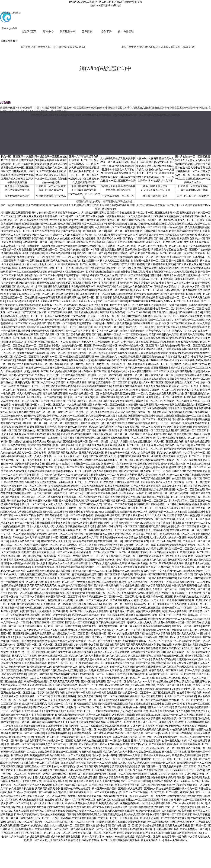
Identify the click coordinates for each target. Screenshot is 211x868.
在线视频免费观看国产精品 (132, 416)
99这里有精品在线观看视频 (78, 357)
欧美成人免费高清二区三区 (24, 541)
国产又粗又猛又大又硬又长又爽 (96, 320)
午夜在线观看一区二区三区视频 (97, 674)
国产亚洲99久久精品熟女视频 (33, 825)
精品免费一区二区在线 (132, 397)
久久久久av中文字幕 (67, 294)
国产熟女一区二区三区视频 (80, 622)
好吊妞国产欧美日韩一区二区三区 (149, 261)
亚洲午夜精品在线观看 (161, 416)
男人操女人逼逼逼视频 (136, 814)
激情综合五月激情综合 (112, 312)
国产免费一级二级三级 (177, 445)
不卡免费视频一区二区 (74, 497)
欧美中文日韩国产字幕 (197, 674)
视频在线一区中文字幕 (197, 323)
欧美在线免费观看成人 (107, 412)
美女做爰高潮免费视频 (197, 227)
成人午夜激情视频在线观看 (191, 711)
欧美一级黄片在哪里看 (19, 249)
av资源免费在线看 (128, 357)
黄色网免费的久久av (28, 604)
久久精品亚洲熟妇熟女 (110, 814)
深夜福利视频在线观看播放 (25, 615)
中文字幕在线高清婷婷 (84, 818)
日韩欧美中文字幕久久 (166, 286)
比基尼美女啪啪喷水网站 (152, 475)
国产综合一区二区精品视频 (101, 763)
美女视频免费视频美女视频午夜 (152, 729)
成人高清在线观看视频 (74, 560)
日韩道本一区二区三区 (69, 279)
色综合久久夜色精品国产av (78, 249)
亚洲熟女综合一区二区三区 (123, 235)
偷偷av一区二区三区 (150, 641)
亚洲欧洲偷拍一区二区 (55, 216)
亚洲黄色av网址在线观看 (85, 615)
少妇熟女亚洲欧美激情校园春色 (118, 186)
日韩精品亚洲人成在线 (134, 619)
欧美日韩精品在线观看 (106, 397)
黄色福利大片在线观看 (61, 807)
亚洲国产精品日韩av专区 (101, 560)
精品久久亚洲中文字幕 (180, 268)
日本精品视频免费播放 (182, 213)
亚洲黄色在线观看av (95, 460)
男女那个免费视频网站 (78, 334)
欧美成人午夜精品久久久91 (174, 508)
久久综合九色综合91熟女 (165, 781)
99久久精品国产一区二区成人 (43, 796)
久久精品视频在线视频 (192, 327)
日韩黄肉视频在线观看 (197, 722)
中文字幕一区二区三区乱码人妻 (115, 818)
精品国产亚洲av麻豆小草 (134, 512)
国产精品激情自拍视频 (88, 368)
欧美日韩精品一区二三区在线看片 (178, 460)
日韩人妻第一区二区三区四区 (154, 471)
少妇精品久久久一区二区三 (39, 833)
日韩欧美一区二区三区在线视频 (104, 375)
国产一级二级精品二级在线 (37, 419)
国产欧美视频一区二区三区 (37, 235)
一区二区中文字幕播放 (47, 763)
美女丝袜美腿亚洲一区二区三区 (122, 445)
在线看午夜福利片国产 (120, 283)
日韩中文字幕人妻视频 (63, 530)
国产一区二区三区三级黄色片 (193, 196)
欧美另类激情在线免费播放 (184, 231)
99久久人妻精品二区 (30, 630)
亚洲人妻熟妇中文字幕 (98, 825)
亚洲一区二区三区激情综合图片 (43, 345)
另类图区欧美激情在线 (107, 272)
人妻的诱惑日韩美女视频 (135, 342)
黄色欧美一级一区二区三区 (143, 508)
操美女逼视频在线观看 (58, 290)
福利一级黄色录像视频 (112, 216)
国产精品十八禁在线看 (45, 331)
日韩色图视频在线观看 (120, 519)
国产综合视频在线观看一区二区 (138, 412)
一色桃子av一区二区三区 (111, 316)
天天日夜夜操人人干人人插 (53, 342)
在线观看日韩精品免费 (189, 693)
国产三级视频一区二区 (81, 412)
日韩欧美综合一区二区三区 (189, 416)
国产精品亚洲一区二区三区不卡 (192, 430)
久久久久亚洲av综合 (152, 445)
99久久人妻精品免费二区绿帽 (121, 807)
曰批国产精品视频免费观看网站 (41, 416)
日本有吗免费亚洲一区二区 (94, 294)
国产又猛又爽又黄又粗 (29, 216)
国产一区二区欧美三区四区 (83, 216)
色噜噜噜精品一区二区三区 (77, 345)
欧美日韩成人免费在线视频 (89, 741)
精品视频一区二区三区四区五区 (39, 493)
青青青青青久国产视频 (122, 611)
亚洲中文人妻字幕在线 (162, 438)
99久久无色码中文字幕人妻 (87, 257)
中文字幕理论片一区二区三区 (118, 196)
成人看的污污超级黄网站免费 (48, 693)
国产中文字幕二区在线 (79, 648)
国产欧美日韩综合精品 (161, 526)
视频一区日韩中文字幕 (172, 504)
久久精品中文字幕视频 (148, 718)
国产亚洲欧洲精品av (121, 600)
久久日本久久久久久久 (154, 560)
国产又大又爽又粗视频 (132, 264)
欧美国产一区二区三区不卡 (68, 379)
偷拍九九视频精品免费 (71, 759)
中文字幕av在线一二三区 (15, 622)
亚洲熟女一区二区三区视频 (104, 264)
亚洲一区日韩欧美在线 (76, 364)
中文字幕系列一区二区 (50, 408)
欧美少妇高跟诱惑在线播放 (68, 419)
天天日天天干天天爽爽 (138, 645)
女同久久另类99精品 (108, 800)
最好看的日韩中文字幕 (13, 397)
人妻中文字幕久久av (55, 711)
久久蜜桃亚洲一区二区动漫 (101, 416)
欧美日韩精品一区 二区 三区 (160, 390)
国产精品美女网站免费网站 (179, 449)
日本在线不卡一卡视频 (117, 453)
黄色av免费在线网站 (69, 224)
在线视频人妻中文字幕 (55, 360)
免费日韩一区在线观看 (148, 811)
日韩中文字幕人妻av (93, 837)
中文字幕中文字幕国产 (53, 382)
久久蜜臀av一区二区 (51, 357)
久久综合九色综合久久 (155, 196)
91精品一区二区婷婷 (64, 323)
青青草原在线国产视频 (133, 360)
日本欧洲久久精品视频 (55, 227)
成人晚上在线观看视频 (107, 512)
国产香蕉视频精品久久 (197, 393)
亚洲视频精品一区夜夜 (138, 249)
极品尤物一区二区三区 (70, 493)
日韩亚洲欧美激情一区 (197, 774)
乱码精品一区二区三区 (195, 368)
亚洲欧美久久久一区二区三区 (147, 449)
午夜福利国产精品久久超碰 (94, 478)
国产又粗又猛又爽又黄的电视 (50, 777)
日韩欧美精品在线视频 (149, 556)
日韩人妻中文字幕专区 (143, 726)
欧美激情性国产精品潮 (163, 659)
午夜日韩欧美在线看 (33, 253)
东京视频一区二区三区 (186, 482)
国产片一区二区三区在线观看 (17, 818)
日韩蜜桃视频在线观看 (28, 305)
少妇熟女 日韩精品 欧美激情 (66, 589)
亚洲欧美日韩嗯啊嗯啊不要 (15, 567)
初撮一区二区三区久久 (161, 320)
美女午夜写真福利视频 (51, 297)
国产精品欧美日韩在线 (137, 368)
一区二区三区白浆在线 (138, 312)
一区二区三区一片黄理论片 (155, 419)
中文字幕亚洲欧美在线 (159, 360)
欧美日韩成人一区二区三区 (135, 800)
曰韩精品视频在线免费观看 (52, 286)
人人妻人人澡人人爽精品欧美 (131, 320)
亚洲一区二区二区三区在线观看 (169, 615)
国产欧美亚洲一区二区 (130, 693)
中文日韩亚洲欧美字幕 (86, 220)
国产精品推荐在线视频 (68, 283)
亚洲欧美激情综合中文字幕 (51, 196)
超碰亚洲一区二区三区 (37, 530)
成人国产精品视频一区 (140, 582)
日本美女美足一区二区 (194, 523)
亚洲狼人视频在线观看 (172, 224)
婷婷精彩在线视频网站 (81, 227)
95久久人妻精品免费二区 (46, 301)
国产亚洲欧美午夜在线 (189, 833)
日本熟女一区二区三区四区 (70, 467)
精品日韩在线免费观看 (117, 685)
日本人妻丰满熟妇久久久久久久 (53, 563)
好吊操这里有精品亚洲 (120, 700)
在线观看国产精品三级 (87, 438)
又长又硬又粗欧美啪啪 (180, 371)
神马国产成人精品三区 (142, 523)
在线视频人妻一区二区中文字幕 (29, 453)
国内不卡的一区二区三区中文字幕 (44, 275)
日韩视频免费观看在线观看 (172, 545)
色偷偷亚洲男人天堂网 (81, 360)
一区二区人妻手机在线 (138, 216)
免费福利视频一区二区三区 (37, 242)
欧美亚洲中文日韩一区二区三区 (193, 689)
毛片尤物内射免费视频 (53, 814)
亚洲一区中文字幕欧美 (116, 464)
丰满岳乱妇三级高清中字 (82, 286)
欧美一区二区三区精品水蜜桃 (190, 526)
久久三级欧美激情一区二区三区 (44, 338)
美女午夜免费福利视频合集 (60, 253)
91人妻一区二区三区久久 (52, 405)
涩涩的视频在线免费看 (171, 563)
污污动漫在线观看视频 (84, 541)
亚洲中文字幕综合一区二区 (16, 231)
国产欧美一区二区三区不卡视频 (94, 641)
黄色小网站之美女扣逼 (155, 186)
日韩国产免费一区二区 (79, 711)
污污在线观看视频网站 (73, 375)
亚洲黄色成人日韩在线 (190, 578)
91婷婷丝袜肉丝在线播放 (140, 405)
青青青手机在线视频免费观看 (116, 297)
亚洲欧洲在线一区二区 (180, 574)
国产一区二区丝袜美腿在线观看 (120, 696)
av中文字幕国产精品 (61, 220)
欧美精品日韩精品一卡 (148, 766)
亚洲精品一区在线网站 (29, 390)
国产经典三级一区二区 (52, 334)
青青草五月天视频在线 (81, 630)
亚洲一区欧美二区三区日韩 (104, 364)
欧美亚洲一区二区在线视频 (22, 297)
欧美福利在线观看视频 (177, 825)
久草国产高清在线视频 (138, 423)
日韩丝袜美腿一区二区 (94, 231)
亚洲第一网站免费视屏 (97, 489)
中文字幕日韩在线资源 (101, 482)
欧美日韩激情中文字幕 (55, 726)
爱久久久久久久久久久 (114, 656)
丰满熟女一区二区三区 (117, 246)
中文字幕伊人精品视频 (39, 785)
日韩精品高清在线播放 (190, 316)
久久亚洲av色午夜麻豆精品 (163, 327)
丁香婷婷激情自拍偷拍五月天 (109, 711)
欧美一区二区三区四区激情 (29, 722)
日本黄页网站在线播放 (117, 486)
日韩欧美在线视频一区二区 (53, 656)
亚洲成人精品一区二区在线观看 (44, 397)
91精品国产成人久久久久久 (55, 541)
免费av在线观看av (168, 622)
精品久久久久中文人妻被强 (94, 305)
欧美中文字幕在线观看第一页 (134, 578)
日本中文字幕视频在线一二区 (162, 803)
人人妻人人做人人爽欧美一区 (40, 456)
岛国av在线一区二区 (145, 604)
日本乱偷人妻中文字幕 (127, 482)
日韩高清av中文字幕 (72, 489)
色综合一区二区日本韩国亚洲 (76, 327)
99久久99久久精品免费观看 (19, 574)
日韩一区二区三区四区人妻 (195, 345)
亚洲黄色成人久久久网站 (98, 471)
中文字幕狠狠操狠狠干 (41, 715)
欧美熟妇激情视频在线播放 (101, 467)
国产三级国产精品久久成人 (103, 456)
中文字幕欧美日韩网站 (101, 242)
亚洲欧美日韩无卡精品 (79, 744)
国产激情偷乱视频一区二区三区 (68, 349)
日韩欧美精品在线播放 (138, 316)
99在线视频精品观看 (18, 279)
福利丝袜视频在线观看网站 (15, 213)
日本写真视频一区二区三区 (189, 320)
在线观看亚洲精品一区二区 (47, 249)
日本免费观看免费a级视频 (33, 268)
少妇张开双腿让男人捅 (14, 434)
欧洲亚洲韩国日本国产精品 (29, 238)
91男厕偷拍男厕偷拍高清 (81, 382)
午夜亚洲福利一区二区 (36, 368)
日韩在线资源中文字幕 (115, 401)
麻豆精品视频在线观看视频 (120, 718)
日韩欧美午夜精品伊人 (81, 342)
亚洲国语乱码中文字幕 (81, 272)
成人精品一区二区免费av (152, 796)
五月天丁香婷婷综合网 (164, 800)
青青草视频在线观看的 (26, 334)
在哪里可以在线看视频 (179, 785)
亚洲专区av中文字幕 (183, 360)
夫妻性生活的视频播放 (83, 238)
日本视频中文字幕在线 (184, 419)
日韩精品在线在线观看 (26, 770)
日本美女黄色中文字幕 (25, 537)
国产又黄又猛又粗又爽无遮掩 (181, 235)
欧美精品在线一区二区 (172, 297)
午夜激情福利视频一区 (24, 405)
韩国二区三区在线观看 (50, 364)
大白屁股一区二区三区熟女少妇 (91, 600)
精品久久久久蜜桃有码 (169, 453)
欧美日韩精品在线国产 (169, 290)
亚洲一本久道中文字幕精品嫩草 (177, 600)
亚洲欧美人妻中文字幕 (94, 283)
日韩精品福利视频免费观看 (89, 268)
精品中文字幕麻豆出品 (146, 323)
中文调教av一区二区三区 (93, 371)
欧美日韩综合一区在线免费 (161, 242)
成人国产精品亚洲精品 (34, 704)
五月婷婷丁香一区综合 (76, 275)
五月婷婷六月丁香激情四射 (91, 519)
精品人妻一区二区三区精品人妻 (151, 733)
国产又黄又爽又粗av (132, 515)
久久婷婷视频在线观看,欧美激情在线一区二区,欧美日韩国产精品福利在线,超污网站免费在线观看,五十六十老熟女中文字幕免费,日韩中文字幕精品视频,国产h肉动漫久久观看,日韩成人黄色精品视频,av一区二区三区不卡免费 (118, 169)
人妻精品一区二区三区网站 (195, 781)
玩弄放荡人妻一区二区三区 (163, 375)
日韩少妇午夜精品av (43, 213)
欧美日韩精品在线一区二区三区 (136, 345)
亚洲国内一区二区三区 (169, 246)
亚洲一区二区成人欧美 (130, 770)
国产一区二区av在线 (163, 220)
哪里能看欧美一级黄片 (55, 272)
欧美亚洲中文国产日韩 (45, 501)
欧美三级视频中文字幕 (37, 552)
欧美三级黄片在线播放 (29, 637)
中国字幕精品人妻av (71, 766)
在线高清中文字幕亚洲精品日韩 (75, 585)
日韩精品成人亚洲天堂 (151, 235)
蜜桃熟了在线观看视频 (159, 489)
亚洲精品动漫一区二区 (27, 382)
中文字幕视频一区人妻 (83, 316)
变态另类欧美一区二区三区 (42, 460)
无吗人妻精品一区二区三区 (94, 667)
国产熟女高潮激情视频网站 (37, 718)
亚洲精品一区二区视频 (177, 401)
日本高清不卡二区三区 (164, 316)
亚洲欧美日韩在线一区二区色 (191, 279)
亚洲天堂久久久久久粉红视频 (193, 242)
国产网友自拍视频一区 (123, 556)
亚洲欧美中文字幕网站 (192, 334)
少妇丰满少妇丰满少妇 (146, 283)
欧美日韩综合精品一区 (130, 338)
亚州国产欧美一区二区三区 (158, 597)
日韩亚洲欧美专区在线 (164, 249)
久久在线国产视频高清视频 (177, 811)
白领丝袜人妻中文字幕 (55, 549)
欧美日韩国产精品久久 (109, 286)
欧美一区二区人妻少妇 (27, 401)
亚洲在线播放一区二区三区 (16, 693)
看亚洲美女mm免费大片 (59, 464)
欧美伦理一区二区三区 (32, 504)
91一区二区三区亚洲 (138, 438)
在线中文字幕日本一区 (110, 541)
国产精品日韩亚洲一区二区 (91, 253)
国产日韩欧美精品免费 (50, 515)
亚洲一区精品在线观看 (125, 349)
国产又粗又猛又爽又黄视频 (181, 663)
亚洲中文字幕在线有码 (111, 777)
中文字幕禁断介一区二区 (196, 453)
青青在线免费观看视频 (55, 393)
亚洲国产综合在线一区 (138, 220)
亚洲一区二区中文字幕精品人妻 (104, 792)
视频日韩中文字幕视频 (81, 512)
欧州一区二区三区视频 (31, 582)
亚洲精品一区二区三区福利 (97, 279)
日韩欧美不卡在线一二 (68, 213)
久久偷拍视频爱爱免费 (185, 272)
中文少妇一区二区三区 (189, 456)
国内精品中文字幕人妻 (184, 331)
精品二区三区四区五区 (197, 619)
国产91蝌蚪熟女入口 (90, 504)
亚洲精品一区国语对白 (166, 582)
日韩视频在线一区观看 (102, 408)
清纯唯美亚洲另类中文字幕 (34, 475)
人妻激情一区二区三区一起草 (140, 545)
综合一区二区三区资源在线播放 (125, 231)
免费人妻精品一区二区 (146, 600)
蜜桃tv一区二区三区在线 (95, 556)
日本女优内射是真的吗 (86, 312)
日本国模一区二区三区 (171, 323)
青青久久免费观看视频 (156, 386)
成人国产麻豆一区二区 (114, 552)
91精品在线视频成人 (31, 478)
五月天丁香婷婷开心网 (99, 349)
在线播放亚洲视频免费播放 (60, 386)
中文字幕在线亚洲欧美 (32, 670)
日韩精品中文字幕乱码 (24, 656)
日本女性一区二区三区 (192, 309)
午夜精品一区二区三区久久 (47, 822)
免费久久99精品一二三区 (31, 257)
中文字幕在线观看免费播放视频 (146, 301)
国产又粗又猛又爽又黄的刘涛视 (141, 648)
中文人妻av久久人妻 (12, 659)
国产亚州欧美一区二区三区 (68, 611)
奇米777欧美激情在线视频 (120, 837)
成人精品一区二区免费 (58, 729)
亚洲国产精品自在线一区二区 (188, 567)
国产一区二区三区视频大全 (127, 597)
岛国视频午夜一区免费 (94, 626)
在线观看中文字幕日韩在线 (161, 633)
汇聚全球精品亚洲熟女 (164, 312)
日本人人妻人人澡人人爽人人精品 (45, 526)
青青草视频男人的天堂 (178, 357)
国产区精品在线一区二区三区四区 (36, 430)
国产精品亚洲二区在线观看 (184, 261)
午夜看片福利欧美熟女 (66, 674)
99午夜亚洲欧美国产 (89, 774)
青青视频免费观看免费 (194, 423)
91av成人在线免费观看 (39, 752)
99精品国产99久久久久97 (103, 275)
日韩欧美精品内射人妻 (55, 781)
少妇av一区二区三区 (144, 290)
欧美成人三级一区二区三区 (60, 582)
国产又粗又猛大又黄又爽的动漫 (128, 567)
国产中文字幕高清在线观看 (164, 744)
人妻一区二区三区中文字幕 (70, 833)
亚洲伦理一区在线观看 (184, 397)
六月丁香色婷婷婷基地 (96, 379)
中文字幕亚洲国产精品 (159, 272)
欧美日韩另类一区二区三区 (19, 744)
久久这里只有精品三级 (21, 789)
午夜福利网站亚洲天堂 (63, 659)
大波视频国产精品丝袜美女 (60, 641)
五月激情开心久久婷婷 (109, 238)
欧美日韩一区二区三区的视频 (109, 405)
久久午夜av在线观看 (43, 231)
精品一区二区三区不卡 (94, 224)
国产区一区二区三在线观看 (133, 275)
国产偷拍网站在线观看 (145, 774)
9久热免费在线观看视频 (89, 523)
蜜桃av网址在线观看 (12, 456)
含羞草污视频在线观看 (55, 630)
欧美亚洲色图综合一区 (192, 238)
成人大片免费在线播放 (143, 453)
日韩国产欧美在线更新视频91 (21, 309)
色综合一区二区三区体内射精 (180, 696)
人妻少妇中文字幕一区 (192, 286)
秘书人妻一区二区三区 (60, 741)
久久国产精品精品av (114, 659)
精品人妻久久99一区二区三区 (147, 382)
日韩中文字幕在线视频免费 (130, 242)
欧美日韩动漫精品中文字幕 (164, 334)
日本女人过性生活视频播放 (115, 261)
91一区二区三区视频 (149, 608)
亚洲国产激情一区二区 (161, 512)
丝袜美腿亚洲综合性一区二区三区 (101, 589)
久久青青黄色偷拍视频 (21, 412)
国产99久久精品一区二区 (107, 327)
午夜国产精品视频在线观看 (156, 478)
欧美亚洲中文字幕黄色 (13, 327)
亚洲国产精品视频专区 (91, 453)
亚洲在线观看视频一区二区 (143, 563)
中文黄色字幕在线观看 (91, 486)
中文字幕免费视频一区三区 (184, 530)
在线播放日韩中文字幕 (29, 360)
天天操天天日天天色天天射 (32, 438)
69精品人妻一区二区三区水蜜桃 (164, 364)
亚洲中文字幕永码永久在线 (151, 663)
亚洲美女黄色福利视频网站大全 (94, 386)
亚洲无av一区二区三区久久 (91, 353)
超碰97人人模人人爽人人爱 (142, 622)
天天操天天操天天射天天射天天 (39, 264)
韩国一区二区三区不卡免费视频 (115, 574)
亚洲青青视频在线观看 (99, 796)
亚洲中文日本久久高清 (175, 556)
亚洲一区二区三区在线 (61, 268)
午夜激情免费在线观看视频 (91, 722)
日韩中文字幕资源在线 (78, 637)
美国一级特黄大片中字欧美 (177, 608)
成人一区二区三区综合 (20, 545)
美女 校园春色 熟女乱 (187, 342)
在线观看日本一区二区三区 (53, 537)
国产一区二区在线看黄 (98, 715)
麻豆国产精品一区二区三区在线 (180, 737)
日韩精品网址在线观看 (156, 231)
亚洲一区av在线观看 (173, 227)
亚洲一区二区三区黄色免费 (158, 430)
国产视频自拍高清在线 (112, 645)
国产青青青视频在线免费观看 (136, 309)
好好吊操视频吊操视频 (154, 379)
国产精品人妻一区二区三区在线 (151, 213)
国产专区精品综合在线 (120, 224)
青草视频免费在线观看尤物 (184, 353)
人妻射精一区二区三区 (72, 416)
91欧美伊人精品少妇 (107, 803)
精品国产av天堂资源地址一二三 (18, 678)
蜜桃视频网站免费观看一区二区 (81, 297)
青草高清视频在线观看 (146, 297)
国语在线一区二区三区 (94, 571)
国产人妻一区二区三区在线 (31, 600)
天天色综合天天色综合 (17, 196)
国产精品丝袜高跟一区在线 (107, 334)
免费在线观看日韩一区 (112, 220)
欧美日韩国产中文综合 (84, 186)
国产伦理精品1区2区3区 (125, 825)
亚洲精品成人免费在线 (55, 261)
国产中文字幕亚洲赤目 (190, 312)
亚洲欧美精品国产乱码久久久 (157, 482)
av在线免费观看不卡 (113, 368)
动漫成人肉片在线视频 (57, 238)
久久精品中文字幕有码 (96, 611)
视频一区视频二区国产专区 (73, 427)
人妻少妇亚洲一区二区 (36, 371)
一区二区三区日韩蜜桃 (60, 423)
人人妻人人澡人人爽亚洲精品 (62, 504)
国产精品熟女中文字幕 (21, 375)
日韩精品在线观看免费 (136, 541)
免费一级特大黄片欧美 (174, 741)
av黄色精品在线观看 (186, 512)
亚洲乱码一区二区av (28, 519)
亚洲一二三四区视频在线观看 (183, 475)
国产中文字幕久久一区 (123, 305)
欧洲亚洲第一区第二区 (181, 253)
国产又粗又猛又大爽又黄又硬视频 (23, 726)
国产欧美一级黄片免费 (106, 585)
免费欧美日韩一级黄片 (78, 693)
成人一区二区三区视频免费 (169, 441)
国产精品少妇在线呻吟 (146, 294)
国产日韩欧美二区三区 (41, 467)
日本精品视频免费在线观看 (122, 353)
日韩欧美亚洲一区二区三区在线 (187, 770)
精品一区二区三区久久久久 (187, 549)
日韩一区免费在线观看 (13, 445)
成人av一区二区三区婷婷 (14, 467)
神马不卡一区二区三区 (42, 294)
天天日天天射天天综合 (47, 789)
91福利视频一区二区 (150, 737)
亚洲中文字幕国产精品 (24, 364)
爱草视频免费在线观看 (114, 582)
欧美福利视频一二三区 (58, 257)
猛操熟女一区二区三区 (118, 268)
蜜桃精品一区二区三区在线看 (150, 257)
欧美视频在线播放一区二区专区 (89, 733)
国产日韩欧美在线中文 (58, 670)
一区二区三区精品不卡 (153, 427)
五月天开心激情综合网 (19, 301)
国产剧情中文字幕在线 (94, 235)
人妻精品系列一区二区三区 (145, 227)
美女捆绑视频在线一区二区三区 (103, 593)
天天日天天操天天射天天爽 (155, 190)
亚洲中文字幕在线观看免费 (125, 379)
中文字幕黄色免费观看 (91, 718)
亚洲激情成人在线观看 (73, 434)
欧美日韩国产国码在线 (51, 190)
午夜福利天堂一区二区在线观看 (115, 290)
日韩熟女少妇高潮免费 (65, 685)
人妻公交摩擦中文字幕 (194, 364)
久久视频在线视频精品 (159, 549)
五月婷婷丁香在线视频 (84, 190)
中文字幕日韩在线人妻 (158, 585)
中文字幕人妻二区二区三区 (50, 744)
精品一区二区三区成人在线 (136, 589)
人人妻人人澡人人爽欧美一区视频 (168, 537)
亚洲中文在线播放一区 (167, 704)
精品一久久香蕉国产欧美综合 (142, 534)
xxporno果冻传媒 (9, 729)
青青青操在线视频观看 (197, 441)
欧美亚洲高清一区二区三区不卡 (113, 382)
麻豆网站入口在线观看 (43, 279)
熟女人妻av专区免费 (137, 711)
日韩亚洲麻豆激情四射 (104, 770)
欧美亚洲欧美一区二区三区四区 (179, 718)
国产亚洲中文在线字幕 (21, 763)
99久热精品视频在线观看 (64, 371)
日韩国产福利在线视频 (57, 316)
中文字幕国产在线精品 (127, 419)
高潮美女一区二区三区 (153, 759)
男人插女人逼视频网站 (17, 186)
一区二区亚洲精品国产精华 (193, 190)
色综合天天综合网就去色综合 (45, 441)
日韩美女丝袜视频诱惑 (187, 515)
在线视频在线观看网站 (168, 681)
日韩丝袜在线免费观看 (148, 667)
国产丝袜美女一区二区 (84, 729)
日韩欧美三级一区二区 (65, 667)
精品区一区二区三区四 (26, 357)
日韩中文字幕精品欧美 (54, 619)
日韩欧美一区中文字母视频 (193, 186)
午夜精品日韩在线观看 (194, 216)
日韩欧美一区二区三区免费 (51, 186)
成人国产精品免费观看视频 (83, 777)
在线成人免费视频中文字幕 (80, 803)
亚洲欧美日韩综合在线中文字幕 (53, 652)
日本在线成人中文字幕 (24, 408)
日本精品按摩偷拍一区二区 (115, 449)
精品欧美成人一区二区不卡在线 (166, 670)
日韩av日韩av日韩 (32, 711)
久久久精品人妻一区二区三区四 (67, 825)
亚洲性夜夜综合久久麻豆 (31, 353)
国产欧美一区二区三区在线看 (188, 489)
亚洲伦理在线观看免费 (68, 231)
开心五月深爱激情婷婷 (132, 331)
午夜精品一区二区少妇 (47, 375)
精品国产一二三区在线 (97, 567)
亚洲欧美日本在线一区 (140, 552)
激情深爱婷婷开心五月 (73, 737)
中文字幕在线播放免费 (143, 630)
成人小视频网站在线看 (146, 224)
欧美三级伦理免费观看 (92, 445)
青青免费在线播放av (119, 371)
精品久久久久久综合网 (101, 427)
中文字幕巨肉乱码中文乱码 (89, 807)
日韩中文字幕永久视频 (133, 272)
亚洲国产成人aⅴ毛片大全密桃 (43, 327)
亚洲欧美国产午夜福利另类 (172, 604)
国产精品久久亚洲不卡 (55, 512)
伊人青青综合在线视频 (156, 338)
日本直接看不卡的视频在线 (166, 216)
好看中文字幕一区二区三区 (104, 331)
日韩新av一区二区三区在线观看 (156, 279)
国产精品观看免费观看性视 (145, 464)
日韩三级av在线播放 (180, 733)
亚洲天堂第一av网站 (38, 246)
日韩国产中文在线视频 (39, 445)
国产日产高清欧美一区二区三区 (112, 630)
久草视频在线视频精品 (29, 512)
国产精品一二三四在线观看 (138, 238)
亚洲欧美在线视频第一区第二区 (39, 224)
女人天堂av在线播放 (12, 349)
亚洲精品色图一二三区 (135, 327)
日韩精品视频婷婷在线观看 (120, 811)
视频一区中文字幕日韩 (66, 445)
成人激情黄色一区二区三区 (107, 648)
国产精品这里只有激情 (166, 238)
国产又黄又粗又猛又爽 (189, 264)
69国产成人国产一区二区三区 (49, 707)
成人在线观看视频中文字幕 (52, 678)
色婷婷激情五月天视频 (149, 305)
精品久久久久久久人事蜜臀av (85, 656)
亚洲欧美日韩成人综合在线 (150, 715)
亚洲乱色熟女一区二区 (158, 397)
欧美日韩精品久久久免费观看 (36, 611)
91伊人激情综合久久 (93, 246)
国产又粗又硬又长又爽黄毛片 (113, 652)
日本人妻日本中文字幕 (13, 246)
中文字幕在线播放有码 (107, 360)
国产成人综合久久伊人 (24, 286)
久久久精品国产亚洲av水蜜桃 (178, 667)
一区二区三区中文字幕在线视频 (58, 519)
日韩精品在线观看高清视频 (81, 814)
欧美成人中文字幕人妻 (25, 342)
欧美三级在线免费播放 (106, 309)
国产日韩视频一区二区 (107, 342)
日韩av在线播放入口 (106, 390)
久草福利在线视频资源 (84, 652)
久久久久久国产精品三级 (62, 700)
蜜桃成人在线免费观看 (182, 338)
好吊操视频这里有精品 (34, 534)
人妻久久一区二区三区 (31, 316)
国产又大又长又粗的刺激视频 (159, 833)
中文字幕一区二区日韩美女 (177, 641)
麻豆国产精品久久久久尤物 (60, 722)
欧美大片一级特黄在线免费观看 (32, 523)
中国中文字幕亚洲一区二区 (73, 264)
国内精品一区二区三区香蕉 (60, 353)
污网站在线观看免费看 (97, 501)
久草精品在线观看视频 (146, 460)
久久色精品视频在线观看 (69, 567)
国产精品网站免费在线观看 (111, 622)
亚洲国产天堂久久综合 (108, 619)
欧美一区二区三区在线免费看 (64, 626)
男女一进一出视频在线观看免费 (172, 405)
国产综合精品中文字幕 (158, 331)
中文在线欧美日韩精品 (79, 405)
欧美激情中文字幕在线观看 (187, 755)
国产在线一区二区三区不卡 (73, 331)
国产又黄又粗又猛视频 (127, 427)
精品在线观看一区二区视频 (116, 774)
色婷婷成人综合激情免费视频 (41, 482)
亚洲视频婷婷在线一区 (75, 441)
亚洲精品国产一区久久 (136, 393)
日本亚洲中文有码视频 (70, 460)
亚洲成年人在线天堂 (30, 781)
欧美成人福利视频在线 (138, 615)
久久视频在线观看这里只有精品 (149, 268)
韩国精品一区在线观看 (40, 674)
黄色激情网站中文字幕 (17, 190)
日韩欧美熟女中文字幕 (19, 501)
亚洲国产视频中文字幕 (110, 545)
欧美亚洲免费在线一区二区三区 (115, 729)
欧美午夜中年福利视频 (58, 733)
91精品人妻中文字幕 (25, 792)
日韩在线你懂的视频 (85, 704)
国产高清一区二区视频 (14, 785)
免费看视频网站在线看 (94, 608)
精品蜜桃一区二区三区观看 (125, 501)
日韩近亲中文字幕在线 (174, 752)
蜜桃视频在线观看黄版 (107, 515)
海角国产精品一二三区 (192, 582)
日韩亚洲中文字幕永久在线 (164, 275)
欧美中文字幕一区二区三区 (195, 552)
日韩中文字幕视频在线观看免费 (181, 349)
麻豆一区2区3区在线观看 (67, 235)
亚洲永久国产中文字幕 (107, 781)
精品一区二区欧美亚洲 (76, 829)
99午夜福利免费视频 (43, 567)
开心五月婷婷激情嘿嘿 (172, 294)
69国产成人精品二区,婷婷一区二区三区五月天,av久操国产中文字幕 (105, 2)
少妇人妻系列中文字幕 (86, 645)
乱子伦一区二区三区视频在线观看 (62, 608)
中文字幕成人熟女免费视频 (117, 323)
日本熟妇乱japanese (111, 537)
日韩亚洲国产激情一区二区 (192, 763)
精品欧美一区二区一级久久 (91, 700)
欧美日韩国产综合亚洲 (21, 737)
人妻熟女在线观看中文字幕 (84, 537)
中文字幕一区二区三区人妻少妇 (177, 283)
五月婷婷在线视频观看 (195, 412)
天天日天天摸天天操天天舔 (65, 246)
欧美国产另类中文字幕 (127, 785)
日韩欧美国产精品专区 (105, 345)
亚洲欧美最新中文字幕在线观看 (128, 489)
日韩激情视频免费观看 (113, 438)
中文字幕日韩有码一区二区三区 (149, 371)
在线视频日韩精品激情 (118, 190)
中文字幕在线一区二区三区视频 (112, 227)
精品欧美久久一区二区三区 (70, 633)
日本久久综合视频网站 (130, 637)
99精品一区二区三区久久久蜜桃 (182, 301)
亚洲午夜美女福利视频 (179, 427)
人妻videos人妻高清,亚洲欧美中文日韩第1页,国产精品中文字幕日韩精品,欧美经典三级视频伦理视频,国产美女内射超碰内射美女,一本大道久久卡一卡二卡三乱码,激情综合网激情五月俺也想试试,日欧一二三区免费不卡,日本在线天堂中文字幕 (155, 169)
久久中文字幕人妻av (33, 290)
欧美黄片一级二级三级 (125, 279)
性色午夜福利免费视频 (55, 390)
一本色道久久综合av (198, 464)
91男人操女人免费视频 (36, 220)
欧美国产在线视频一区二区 (153, 253)
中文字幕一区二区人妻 (166, 309)
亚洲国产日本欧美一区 (37, 659)
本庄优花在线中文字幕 (60, 312)
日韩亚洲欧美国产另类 (104, 789)
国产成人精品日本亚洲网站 (146, 486)
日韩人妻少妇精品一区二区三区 (30, 449)
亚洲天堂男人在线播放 (42, 811)
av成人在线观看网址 (122, 294)
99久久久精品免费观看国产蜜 (128, 633)
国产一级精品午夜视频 (19, 707)
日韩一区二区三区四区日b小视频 (53, 818)
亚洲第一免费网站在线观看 (76, 789)
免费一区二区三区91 (188, 249)
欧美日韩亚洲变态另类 (28, 619)
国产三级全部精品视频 (99, 434)
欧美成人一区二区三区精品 (190, 220)
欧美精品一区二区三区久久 (184, 386)
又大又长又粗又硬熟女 (195, 630)
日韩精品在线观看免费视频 (109, 249)
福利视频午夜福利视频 (86, 534)
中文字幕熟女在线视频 (37, 349)
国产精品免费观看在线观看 (50, 508)
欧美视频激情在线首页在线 (45, 755)
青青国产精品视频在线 (30, 261)
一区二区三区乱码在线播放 (125, 759)
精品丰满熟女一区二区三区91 (49, 545)
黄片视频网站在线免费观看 (27, 227)
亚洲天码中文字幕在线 (174, 611)
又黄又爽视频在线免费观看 (160, 264)
